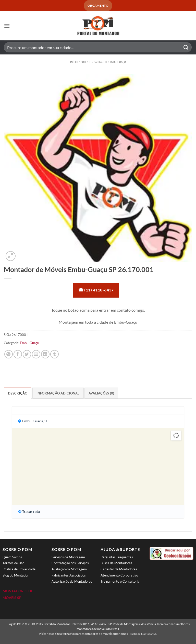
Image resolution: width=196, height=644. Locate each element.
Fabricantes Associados (69, 575)
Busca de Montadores (116, 563)
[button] (7, 26)
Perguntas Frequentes (117, 557)
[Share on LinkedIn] (45, 354)
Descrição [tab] (18, 393)
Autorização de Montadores (72, 581)
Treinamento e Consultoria (120, 581)
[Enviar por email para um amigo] (36, 354)
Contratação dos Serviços (70, 563)
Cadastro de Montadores (119, 569)
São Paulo (100, 62)
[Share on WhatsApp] (9, 354)
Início (74, 62)
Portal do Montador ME (144, 634)
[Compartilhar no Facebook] (18, 354)
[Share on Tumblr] (54, 354)
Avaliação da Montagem (69, 569)
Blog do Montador (16, 575)
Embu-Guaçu (118, 62)
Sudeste (86, 62)
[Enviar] (186, 47)
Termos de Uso (13, 563)
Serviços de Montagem (68, 557)
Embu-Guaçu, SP (35, 421)
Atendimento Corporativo (119, 575)
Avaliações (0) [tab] (101, 393)
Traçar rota (31, 511)
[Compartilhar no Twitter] (27, 354)
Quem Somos (12, 557)
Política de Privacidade (19, 569)
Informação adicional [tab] (58, 393)
